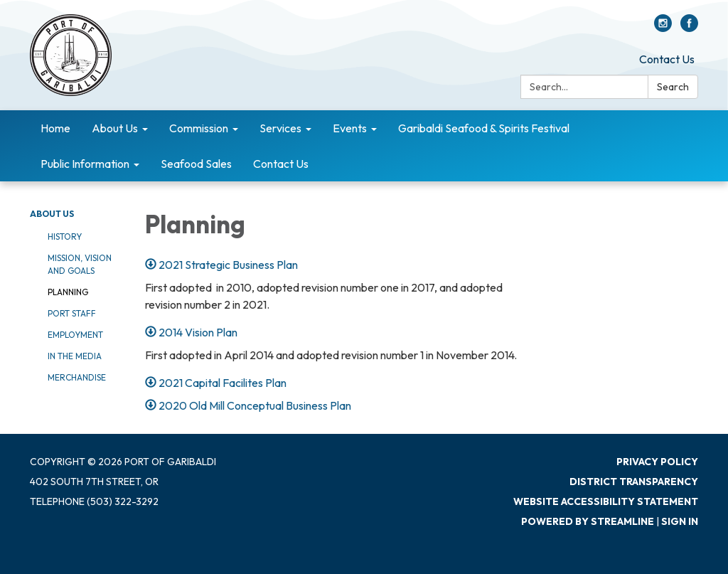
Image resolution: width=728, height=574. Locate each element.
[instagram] (663, 28)
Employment (75, 335)
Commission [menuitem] (199, 128)
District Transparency (634, 482)
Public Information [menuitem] (85, 164)
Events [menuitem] (350, 128)
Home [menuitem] (55, 128)
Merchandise (77, 377)
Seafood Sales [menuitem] (196, 164)
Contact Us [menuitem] (281, 164)
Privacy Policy (657, 462)
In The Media (75, 356)
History (65, 236)
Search (673, 87)
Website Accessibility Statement (606, 501)
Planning (68, 292)
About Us (52, 214)
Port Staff (72, 313)
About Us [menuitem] (115, 128)
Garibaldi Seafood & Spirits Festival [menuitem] (484, 128)
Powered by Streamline (588, 521)
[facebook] (689, 28)
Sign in (680, 521)
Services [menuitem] (280, 128)
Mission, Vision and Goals (80, 264)
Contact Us (667, 59)
